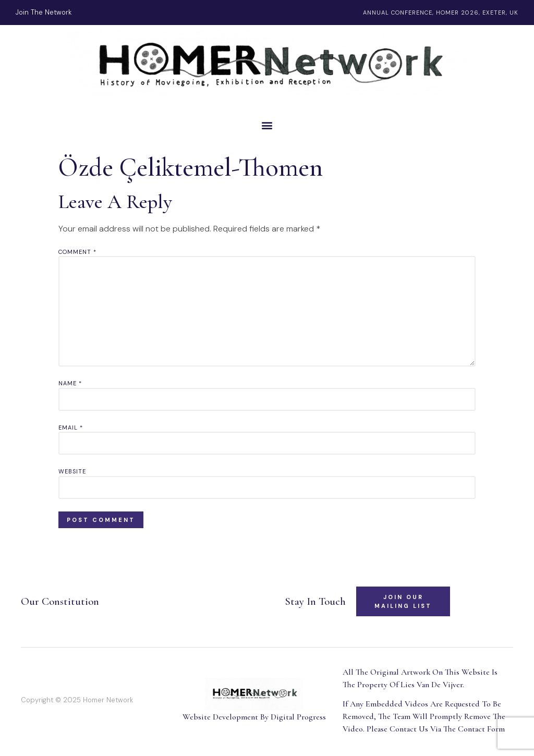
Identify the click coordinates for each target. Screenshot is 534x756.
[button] (267, 125)
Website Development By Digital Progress (254, 717)
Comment (77, 252)
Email (71, 428)
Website (72, 471)
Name (70, 383)
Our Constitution (60, 601)
